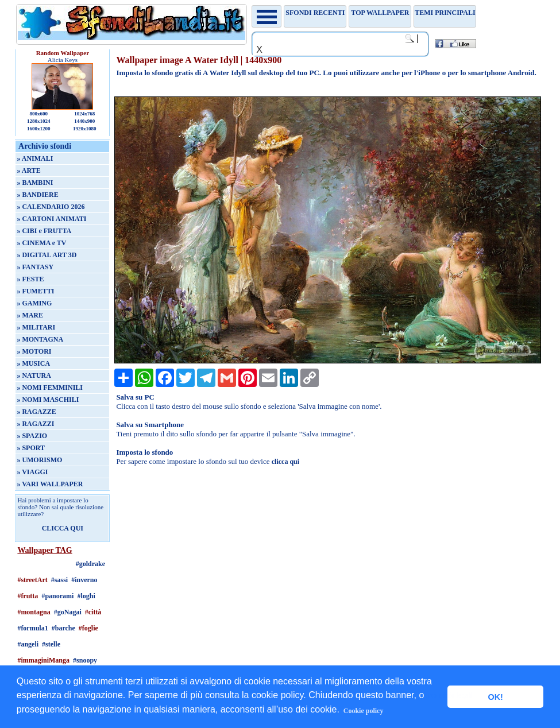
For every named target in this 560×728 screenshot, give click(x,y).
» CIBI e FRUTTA (44, 231)
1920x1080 (85, 129)
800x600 (39, 114)
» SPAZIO (32, 436)
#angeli (28, 644)
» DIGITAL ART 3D (47, 255)
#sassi (59, 580)
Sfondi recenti (315, 13)
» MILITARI (36, 327)
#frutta (28, 596)
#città (93, 612)
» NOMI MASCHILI (48, 400)
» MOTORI (34, 351)
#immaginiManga (43, 660)
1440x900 (84, 121)
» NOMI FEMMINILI (50, 388)
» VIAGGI (32, 472)
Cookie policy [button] (364, 711)
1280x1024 (39, 121)
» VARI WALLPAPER (50, 484)
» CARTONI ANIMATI (51, 219)
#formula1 (32, 628)
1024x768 (84, 114)
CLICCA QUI (63, 528)
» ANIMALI (35, 158)
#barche (63, 628)
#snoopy (85, 660)
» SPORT (31, 448)
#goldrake (90, 564)
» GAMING (34, 303)
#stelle (51, 644)
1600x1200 (39, 129)
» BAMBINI (35, 183)
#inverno (84, 580)
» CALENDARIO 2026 (51, 207)
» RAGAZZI (35, 424)
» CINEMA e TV (41, 243)
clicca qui (285, 462)
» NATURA (34, 375)
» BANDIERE (37, 195)
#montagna (34, 612)
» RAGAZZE (36, 412)
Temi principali (445, 13)
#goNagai (68, 612)
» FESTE (30, 279)
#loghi (86, 596)
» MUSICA (33, 363)
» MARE (30, 315)
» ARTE (28, 171)
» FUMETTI (35, 291)
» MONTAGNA (40, 339)
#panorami (57, 596)
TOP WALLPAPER (380, 13)
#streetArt (32, 580)
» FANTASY (35, 267)
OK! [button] (495, 697)
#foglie (88, 628)
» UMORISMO (39, 460)
